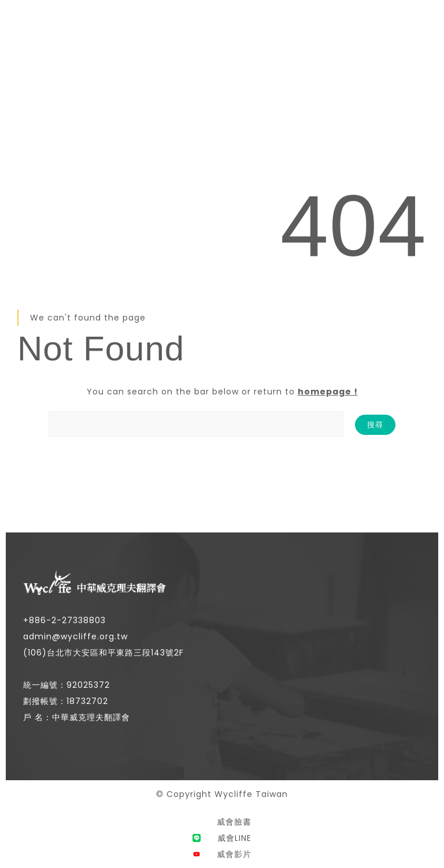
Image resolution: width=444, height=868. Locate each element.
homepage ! (328, 392)
